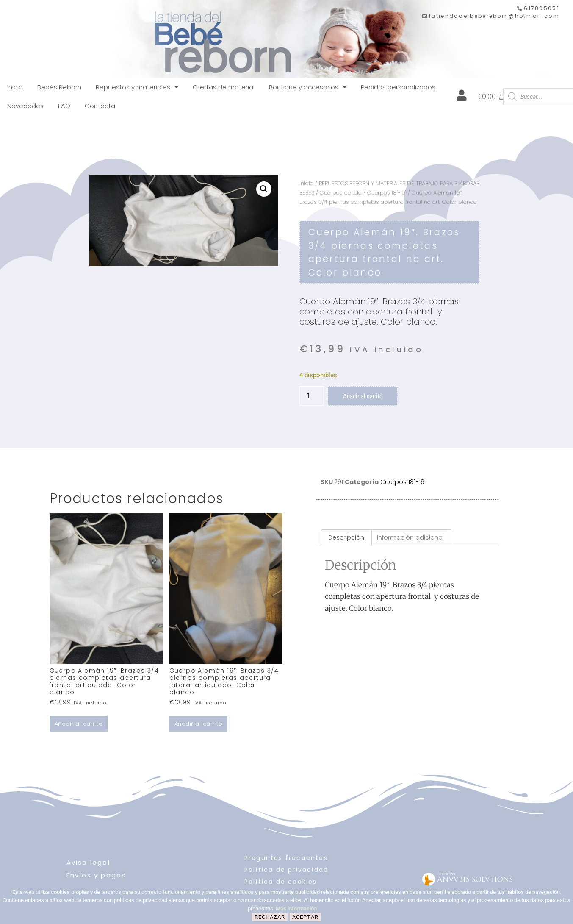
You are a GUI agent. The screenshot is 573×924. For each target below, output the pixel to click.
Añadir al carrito (363, 396)
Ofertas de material (224, 87)
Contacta (100, 106)
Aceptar (305, 917)
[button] (264, 189)
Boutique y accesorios (308, 87)
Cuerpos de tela (341, 193)
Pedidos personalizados (398, 87)
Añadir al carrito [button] (79, 724)
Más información (296, 909)
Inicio (15, 87)
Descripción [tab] (346, 537)
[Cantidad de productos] (312, 396)
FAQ (64, 106)
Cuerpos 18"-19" (387, 193)
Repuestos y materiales (137, 87)
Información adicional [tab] (410, 537)
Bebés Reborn (59, 87)
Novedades (25, 106)
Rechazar (270, 917)
